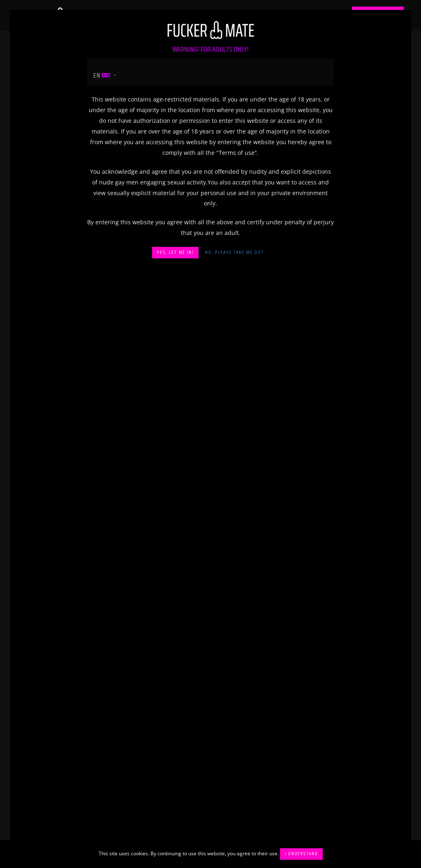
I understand (301, 854)
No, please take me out (235, 252)
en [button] (102, 75)
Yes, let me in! (175, 252)
